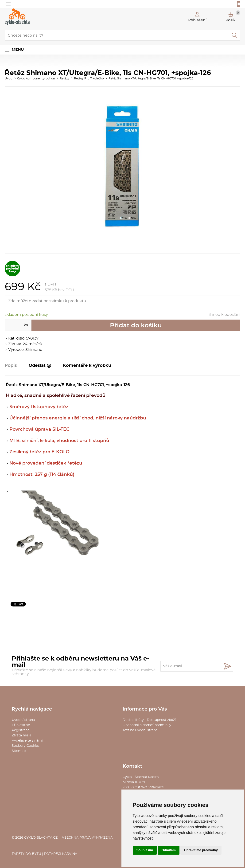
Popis (11, 366)
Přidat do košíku (136, 325)
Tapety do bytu (26, 854)
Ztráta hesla (21, 735)
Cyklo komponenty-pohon (36, 78)
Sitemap (19, 751)
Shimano (34, 350)
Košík (233, 16)
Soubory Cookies (26, 746)
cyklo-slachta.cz (41, 838)
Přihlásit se (21, 725)
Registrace (21, 730)
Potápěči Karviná (61, 854)
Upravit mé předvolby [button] (201, 850)
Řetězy (64, 78)
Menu (18, 50)
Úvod (9, 78)
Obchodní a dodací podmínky (147, 725)
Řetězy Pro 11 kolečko (89, 78)
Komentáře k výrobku (87, 366)
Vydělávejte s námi (27, 741)
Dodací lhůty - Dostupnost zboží (149, 720)
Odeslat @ (40, 366)
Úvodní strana (23, 720)
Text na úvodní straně (140, 730)
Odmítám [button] (169, 850)
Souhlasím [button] (145, 850)
